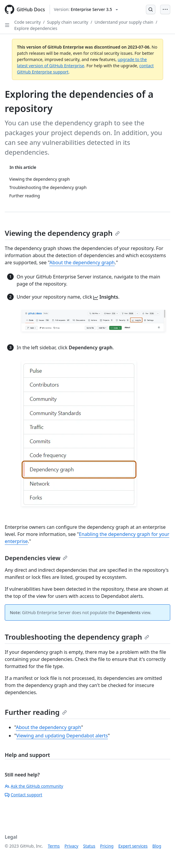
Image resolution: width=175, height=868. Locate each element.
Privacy (71, 846)
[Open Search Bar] (151, 9)
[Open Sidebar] (7, 25)
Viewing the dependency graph (62, 233)
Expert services (133, 846)
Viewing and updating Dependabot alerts (62, 736)
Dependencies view (36, 558)
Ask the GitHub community (34, 786)
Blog (157, 846)
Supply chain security (68, 22)
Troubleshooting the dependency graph (77, 637)
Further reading (36, 712)
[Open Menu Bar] (165, 9)
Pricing (107, 846)
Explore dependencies (36, 28)
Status (89, 846)
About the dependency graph (82, 262)
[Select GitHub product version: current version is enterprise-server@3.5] (86, 9)
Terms (54, 846)
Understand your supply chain (124, 22)
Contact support (23, 795)
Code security (27, 22)
